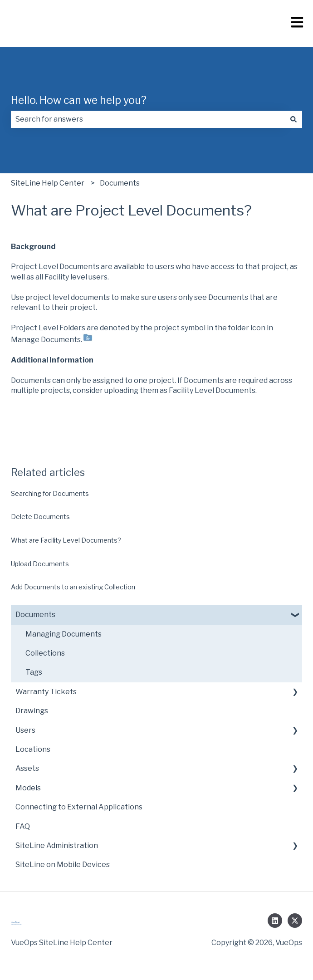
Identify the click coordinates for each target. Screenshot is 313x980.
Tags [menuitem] (34, 672)
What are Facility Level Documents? (66, 540)
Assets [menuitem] (27, 768)
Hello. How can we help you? (79, 100)
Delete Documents (40, 517)
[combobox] (148, 119)
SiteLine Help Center (48, 183)
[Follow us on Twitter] (295, 921)
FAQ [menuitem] (23, 826)
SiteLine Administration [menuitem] (57, 845)
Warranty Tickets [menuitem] (46, 692)
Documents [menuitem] (35, 615)
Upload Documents (40, 564)
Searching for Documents (50, 493)
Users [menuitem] (25, 730)
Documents (120, 183)
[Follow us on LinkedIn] (275, 921)
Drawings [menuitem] (32, 711)
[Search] (293, 119)
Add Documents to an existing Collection (73, 587)
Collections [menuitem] (45, 653)
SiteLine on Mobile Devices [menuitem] (63, 865)
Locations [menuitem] (33, 749)
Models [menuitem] (28, 788)
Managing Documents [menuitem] (64, 634)
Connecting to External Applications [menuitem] (79, 807)
